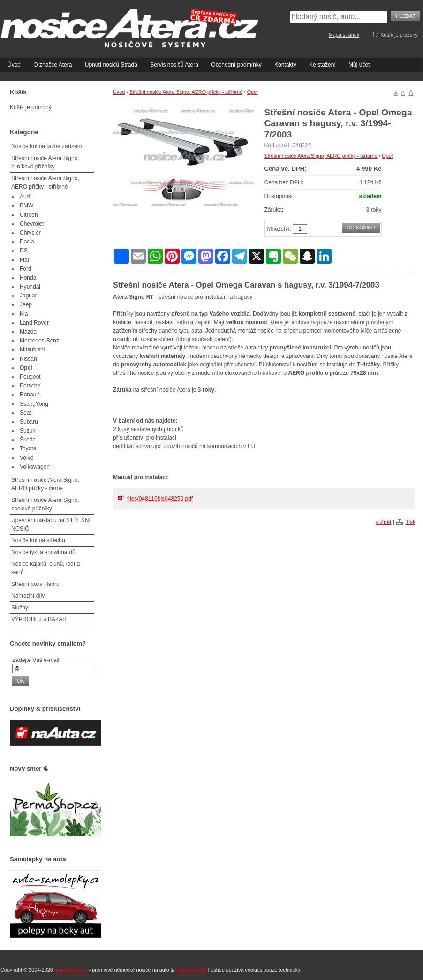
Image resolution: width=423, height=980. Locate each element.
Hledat (406, 16)
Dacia (27, 242)
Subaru (29, 422)
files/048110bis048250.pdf (160, 499)
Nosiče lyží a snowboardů (43, 552)
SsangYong (34, 404)
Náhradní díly (28, 596)
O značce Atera (53, 65)
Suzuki (28, 431)
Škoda (28, 440)
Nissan (28, 359)
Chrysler (30, 233)
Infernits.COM (191, 970)
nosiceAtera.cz (71, 970)
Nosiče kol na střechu (38, 540)
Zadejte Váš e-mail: (36, 660)
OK (21, 681)
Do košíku (361, 228)
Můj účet (359, 65)
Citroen (29, 215)
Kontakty (285, 65)
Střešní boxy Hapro (35, 584)
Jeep (26, 304)
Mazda (28, 332)
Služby (20, 608)
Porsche (30, 386)
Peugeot (30, 377)
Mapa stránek (344, 35)
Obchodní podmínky (236, 65)
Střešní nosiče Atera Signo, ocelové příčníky (45, 504)
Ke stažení (322, 65)
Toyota (28, 448)
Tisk (410, 522)
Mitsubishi (32, 349)
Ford (26, 269)
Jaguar (28, 296)
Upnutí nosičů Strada (111, 65)
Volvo (26, 458)
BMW (26, 205)
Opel (253, 92)
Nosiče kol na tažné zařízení (47, 146)
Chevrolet (32, 224)
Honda (28, 278)
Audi (25, 197)
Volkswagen (35, 467)
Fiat (24, 260)
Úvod (14, 65)
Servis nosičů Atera (174, 65)
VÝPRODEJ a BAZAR (39, 619)
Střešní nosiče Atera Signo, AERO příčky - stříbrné (186, 92)
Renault (29, 395)
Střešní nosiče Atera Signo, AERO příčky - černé (45, 484)
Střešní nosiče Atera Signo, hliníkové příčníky (45, 162)
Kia (24, 314)
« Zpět (384, 522)
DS (24, 251)
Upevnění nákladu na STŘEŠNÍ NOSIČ (51, 524)
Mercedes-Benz (39, 341)
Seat (26, 413)
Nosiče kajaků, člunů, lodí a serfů (45, 568)
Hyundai (30, 287)
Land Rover (34, 323)
